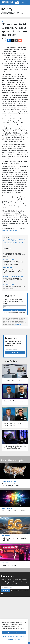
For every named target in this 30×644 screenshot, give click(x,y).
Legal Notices (17, 324)
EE (6, 39)
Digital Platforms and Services (13, 276)
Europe (12, 242)
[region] (14, 632)
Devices (9, 241)
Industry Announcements (12, 11)
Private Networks (7, 509)
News (16, 242)
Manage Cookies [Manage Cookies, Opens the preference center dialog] (14, 639)
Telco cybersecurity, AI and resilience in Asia (13, 424)
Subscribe (15, 310)
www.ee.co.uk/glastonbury (10, 230)
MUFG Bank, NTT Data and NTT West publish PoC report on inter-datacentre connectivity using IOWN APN (14, 263)
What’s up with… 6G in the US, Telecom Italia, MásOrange (12, 485)
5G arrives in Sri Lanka (9, 565)
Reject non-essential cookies (14, 636)
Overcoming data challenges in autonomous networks (14, 402)
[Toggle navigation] (27, 2)
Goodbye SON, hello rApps (13, 380)
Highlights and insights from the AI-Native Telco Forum (15, 447)
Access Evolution (9, 251)
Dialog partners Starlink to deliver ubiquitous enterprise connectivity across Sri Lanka (14, 255)
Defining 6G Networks (9, 239)
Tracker (4, 22)
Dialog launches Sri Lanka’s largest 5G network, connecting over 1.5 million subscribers (13, 271)
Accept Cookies (14, 632)
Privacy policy (22, 313)
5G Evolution (7, 268)
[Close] (26, 622)
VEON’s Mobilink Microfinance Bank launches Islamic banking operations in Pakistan (13, 280)
